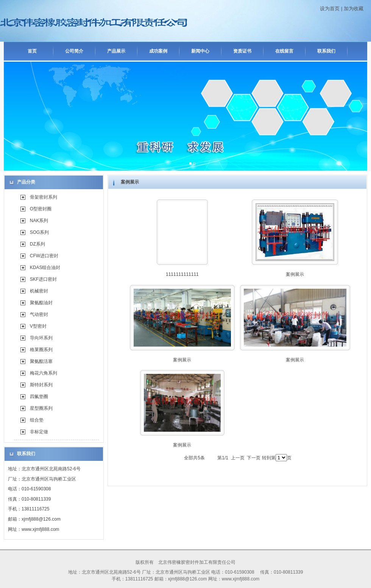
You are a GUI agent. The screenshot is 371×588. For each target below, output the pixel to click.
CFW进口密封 (44, 256)
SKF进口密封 (43, 279)
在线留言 (284, 51)
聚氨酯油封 (41, 303)
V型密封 (38, 326)
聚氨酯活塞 (41, 361)
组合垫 (37, 420)
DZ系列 (37, 244)
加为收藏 (354, 9)
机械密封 (39, 291)
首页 (32, 51)
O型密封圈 (41, 209)
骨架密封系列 (44, 197)
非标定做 (39, 432)
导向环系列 (41, 338)
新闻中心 (200, 51)
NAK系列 (39, 221)
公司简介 (74, 51)
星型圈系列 (41, 408)
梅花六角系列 (44, 373)
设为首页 (330, 9)
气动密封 (39, 314)
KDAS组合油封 (45, 268)
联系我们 (326, 51)
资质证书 (242, 51)
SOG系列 (40, 232)
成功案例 (158, 51)
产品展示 (116, 51)
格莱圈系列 (41, 350)
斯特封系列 (41, 385)
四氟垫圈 (39, 397)
